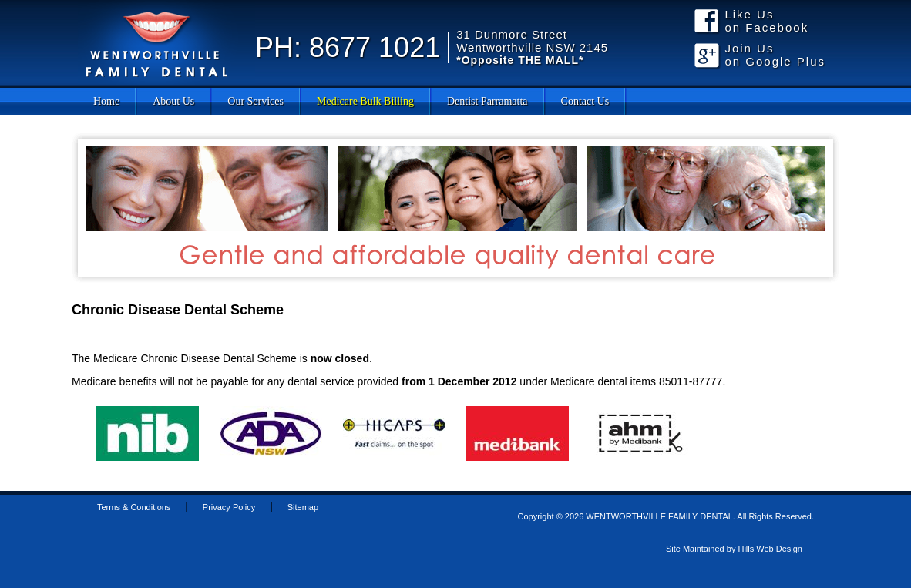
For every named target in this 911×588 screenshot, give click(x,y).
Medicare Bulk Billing (365, 101)
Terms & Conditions (134, 507)
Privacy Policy (229, 507)
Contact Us (585, 101)
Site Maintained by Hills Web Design (734, 549)
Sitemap (303, 507)
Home (106, 101)
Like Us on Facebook (766, 21)
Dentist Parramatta (487, 101)
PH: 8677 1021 (348, 47)
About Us (173, 101)
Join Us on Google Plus (775, 55)
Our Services (255, 101)
